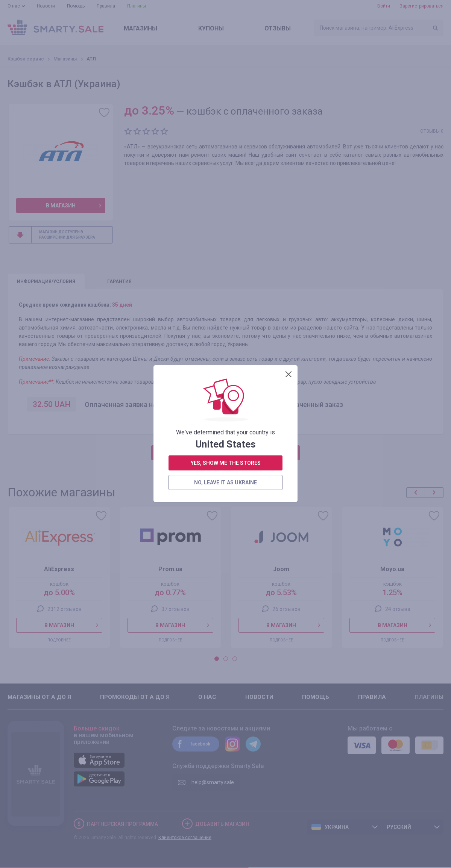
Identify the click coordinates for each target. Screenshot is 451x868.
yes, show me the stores (226, 198)
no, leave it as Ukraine (225, 218)
